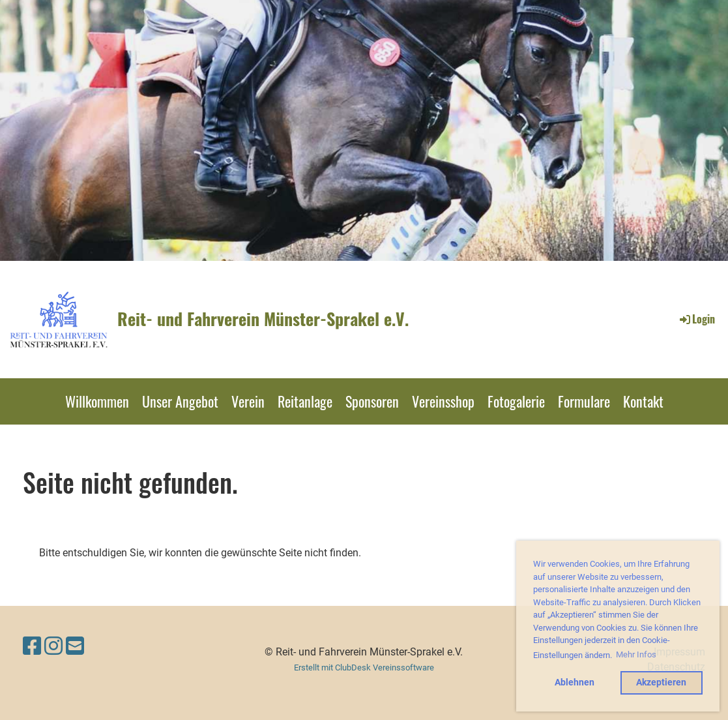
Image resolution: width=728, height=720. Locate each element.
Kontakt (643, 401)
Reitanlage (305, 401)
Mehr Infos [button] (636, 654)
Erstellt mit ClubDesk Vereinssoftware (364, 667)
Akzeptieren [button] (661, 682)
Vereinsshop (443, 401)
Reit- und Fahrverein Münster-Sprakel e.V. (263, 319)
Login (696, 319)
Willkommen (97, 401)
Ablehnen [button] (575, 682)
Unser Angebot (180, 401)
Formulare (584, 401)
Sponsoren (372, 401)
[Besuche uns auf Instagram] (53, 646)
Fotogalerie (516, 401)
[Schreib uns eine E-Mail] (75, 646)
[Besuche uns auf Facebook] (32, 646)
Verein (248, 401)
